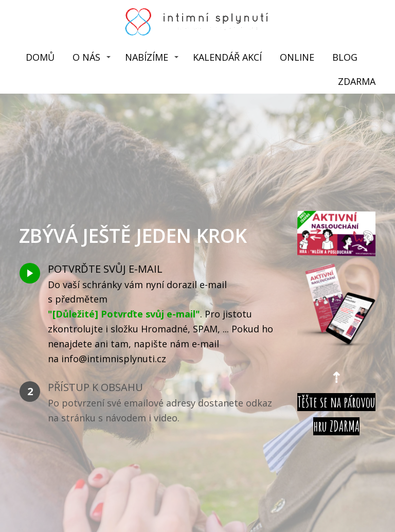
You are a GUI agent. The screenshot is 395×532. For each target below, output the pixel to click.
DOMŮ (40, 57)
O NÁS (86, 57)
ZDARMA (357, 81)
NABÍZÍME (147, 57)
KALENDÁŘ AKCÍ (227, 57)
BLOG (345, 57)
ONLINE (297, 57)
